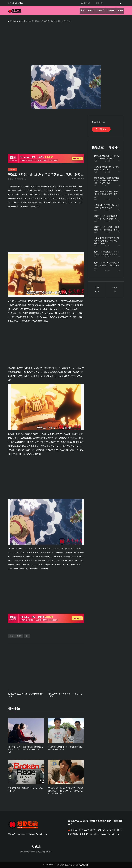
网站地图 (85, 3)
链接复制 (101, 129)
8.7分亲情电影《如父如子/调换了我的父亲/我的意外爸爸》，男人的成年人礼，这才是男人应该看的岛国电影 (66, 791)
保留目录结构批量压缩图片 (31, 852)
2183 (107, 257)
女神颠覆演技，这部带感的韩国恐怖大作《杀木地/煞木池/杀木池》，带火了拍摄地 (107, 180)
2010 (107, 186)
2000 (107, 161)
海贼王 (19, 636)
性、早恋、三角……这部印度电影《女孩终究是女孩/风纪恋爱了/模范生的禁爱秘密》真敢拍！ (26, 750)
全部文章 (23, 21)
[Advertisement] (46, 133)
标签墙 (120, 11)
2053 (107, 246)
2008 (107, 172)
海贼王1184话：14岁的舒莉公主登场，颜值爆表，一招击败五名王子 (107, 265)
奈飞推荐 (12, 21)
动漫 (11, 636)
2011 (107, 210)
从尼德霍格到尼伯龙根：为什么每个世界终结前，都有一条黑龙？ (107, 194)
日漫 (27, 636)
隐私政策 (76, 865)
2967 (76, 179)
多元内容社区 (47, 852)
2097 (107, 270)
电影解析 (110, 11)
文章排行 (90, 11)
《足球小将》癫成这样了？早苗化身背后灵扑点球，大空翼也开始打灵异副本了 (107, 241)
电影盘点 (100, 11)
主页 (81, 11)
